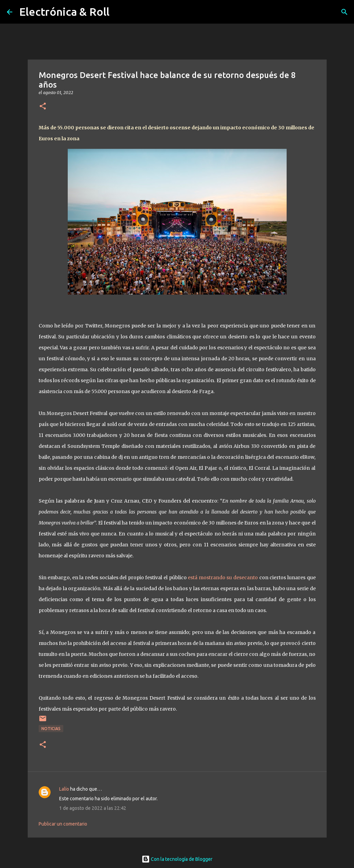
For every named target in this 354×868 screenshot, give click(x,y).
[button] (43, 107)
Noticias (51, 729)
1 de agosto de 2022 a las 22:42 (93, 808)
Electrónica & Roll (64, 12)
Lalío (64, 789)
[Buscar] (344, 12)
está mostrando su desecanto (222, 578)
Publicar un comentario (63, 824)
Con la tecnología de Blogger (177, 859)
